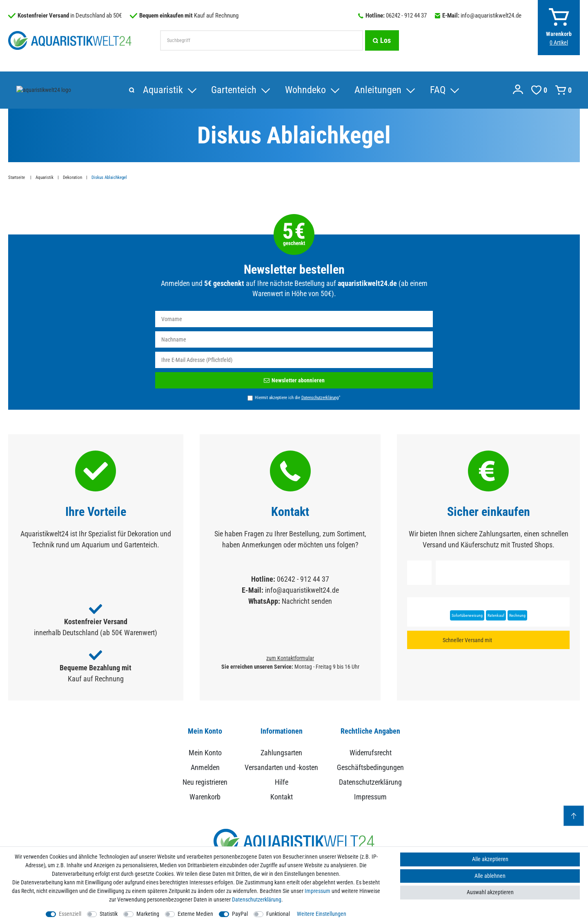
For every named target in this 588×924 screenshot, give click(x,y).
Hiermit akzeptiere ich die (297, 398)
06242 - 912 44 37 (406, 16)
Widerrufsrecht (371, 753)
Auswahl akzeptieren (490, 892)
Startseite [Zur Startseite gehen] (17, 178)
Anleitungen (252, 90)
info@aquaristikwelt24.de (491, 16)
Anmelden (205, 768)
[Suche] (382, 40)
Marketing (148, 914)
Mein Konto (205, 753)
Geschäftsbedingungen (370, 768)
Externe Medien (195, 914)
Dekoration (72, 178)
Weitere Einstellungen (322, 914)
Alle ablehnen (490, 876)
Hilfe (282, 782)
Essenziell (70, 914)
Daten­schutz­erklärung (257, 899)
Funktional (278, 914)
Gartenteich (108, 90)
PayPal (240, 914)
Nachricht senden (307, 601)
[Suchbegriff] (261, 40)
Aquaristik (36, 90)
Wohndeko (179, 90)
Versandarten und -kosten (281, 768)
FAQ (312, 90)
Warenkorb (205, 797)
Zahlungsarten (281, 753)
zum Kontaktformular (290, 658)
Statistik (109, 914)
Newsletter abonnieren (294, 381)
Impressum (370, 797)
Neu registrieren (205, 782)
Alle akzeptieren (490, 859)
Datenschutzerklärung (370, 782)
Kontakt (282, 797)
